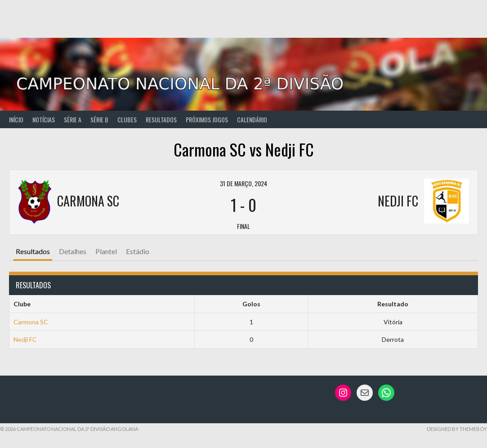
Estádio (138, 251)
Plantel (106, 251)
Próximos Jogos (207, 119)
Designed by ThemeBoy (457, 429)
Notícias (44, 119)
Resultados (161, 119)
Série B (99, 119)
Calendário (252, 119)
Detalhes (73, 251)
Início (16, 119)
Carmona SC (31, 322)
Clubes (127, 119)
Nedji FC (25, 339)
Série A (73, 119)
